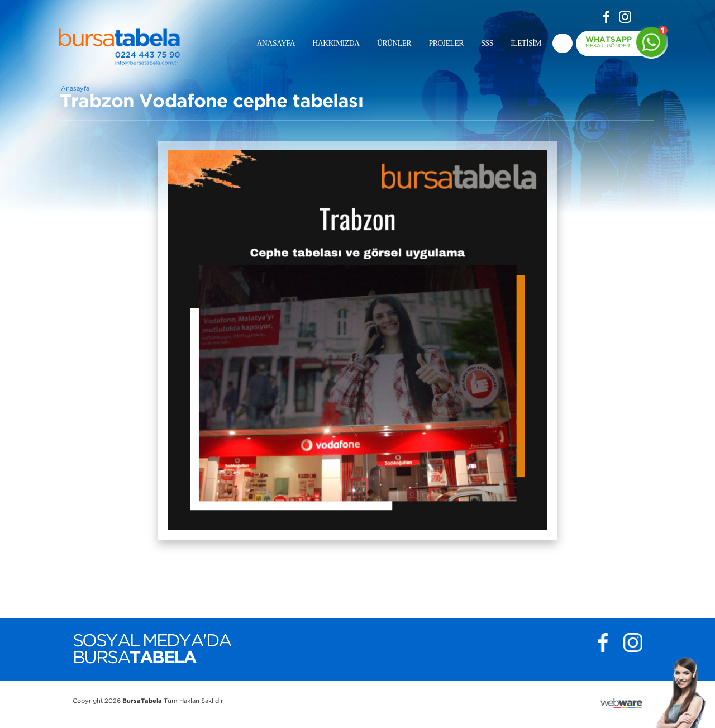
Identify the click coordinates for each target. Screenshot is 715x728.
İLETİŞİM (526, 43)
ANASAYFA (276, 43)
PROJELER (446, 43)
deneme (563, 44)
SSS (487, 43)
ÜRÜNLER (394, 43)
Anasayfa (75, 89)
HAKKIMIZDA (336, 43)
